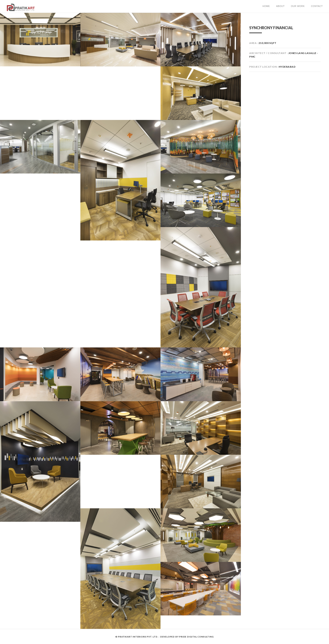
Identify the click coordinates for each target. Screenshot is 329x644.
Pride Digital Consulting (196, 637)
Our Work (298, 6)
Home (266, 6)
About (280, 6)
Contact (317, 6)
